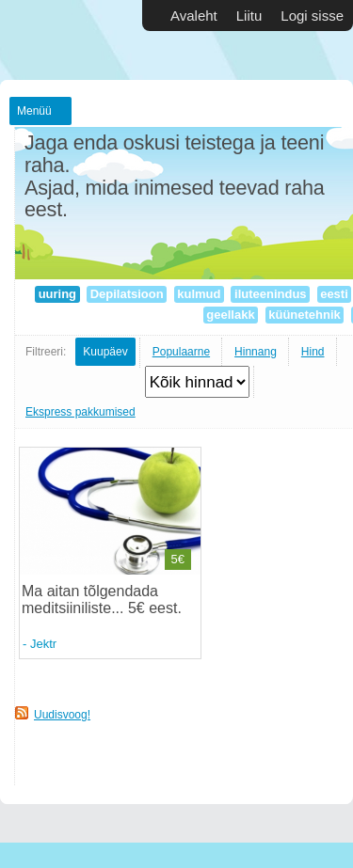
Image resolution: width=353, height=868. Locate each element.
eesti (335, 294)
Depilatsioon (127, 294)
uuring (57, 294)
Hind (313, 352)
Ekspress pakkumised (80, 412)
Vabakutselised (56, 40)
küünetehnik (305, 315)
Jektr (43, 644)
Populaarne (181, 352)
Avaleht (194, 16)
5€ (178, 559)
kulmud (199, 294)
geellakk (231, 315)
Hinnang (256, 352)
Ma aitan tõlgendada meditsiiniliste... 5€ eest (99, 600)
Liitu (249, 16)
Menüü (34, 111)
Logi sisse (312, 16)
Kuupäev (105, 352)
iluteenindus (270, 294)
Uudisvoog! (62, 715)
